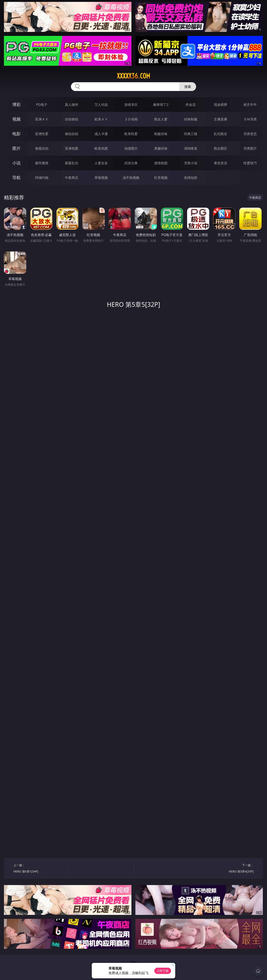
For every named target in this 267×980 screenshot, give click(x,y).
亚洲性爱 (42, 134)
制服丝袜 (161, 134)
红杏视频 (161, 178)
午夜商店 (72, 178)
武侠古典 (131, 163)
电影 (16, 134)
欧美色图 (101, 148)
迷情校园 (161, 163)
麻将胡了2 (161, 105)
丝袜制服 (191, 119)
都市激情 (42, 163)
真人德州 (72, 105)
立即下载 (163, 971)
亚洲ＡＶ (42, 119)
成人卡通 (101, 134)
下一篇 (227, 869)
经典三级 (191, 134)
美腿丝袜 (161, 148)
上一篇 (40, 869)
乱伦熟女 (220, 134)
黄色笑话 (220, 163)
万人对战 (101, 105)
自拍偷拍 (72, 119)
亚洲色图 (72, 148)
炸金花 (191, 105)
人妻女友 (101, 163)
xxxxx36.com (133, 76)
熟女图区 (220, 148)
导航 (16, 177)
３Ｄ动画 (131, 119)
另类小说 (191, 163)
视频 (16, 119)
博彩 (16, 104)
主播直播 (220, 119)
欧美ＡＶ (101, 119)
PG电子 (42, 105)
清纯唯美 (191, 148)
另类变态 (250, 134)
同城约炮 (42, 178)
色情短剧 (191, 178)
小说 (16, 163)
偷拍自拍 (72, 134)
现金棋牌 (220, 105)
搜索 (188, 87)
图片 (16, 148)
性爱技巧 (250, 163)
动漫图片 (131, 148)
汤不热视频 (131, 178)
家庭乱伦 (72, 163)
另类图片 (250, 148)
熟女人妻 (161, 119)
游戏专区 (131, 105)
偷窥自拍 (42, 148)
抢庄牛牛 (250, 105)
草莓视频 (101, 178)
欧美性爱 (131, 134)
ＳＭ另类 (250, 119)
